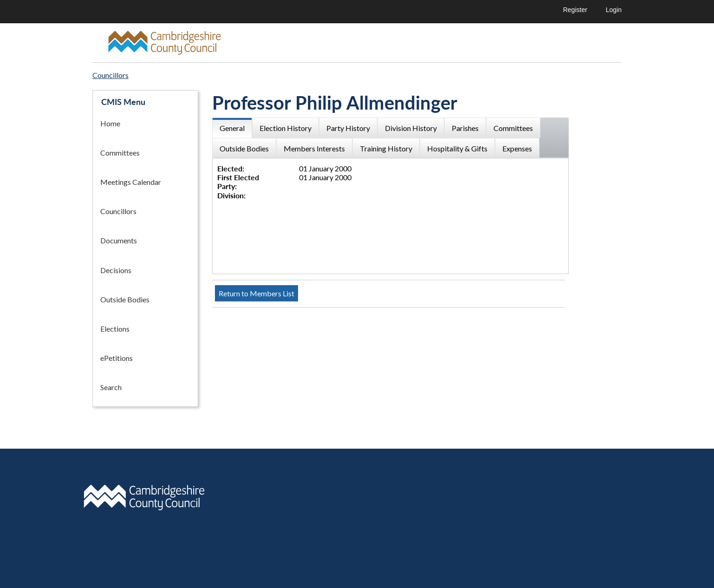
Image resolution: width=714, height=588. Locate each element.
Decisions (116, 270)
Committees (120, 153)
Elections (115, 329)
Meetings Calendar (131, 182)
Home (110, 123)
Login (614, 10)
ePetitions (117, 358)
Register (575, 10)
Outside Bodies (125, 299)
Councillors (118, 211)
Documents (119, 240)
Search (111, 387)
